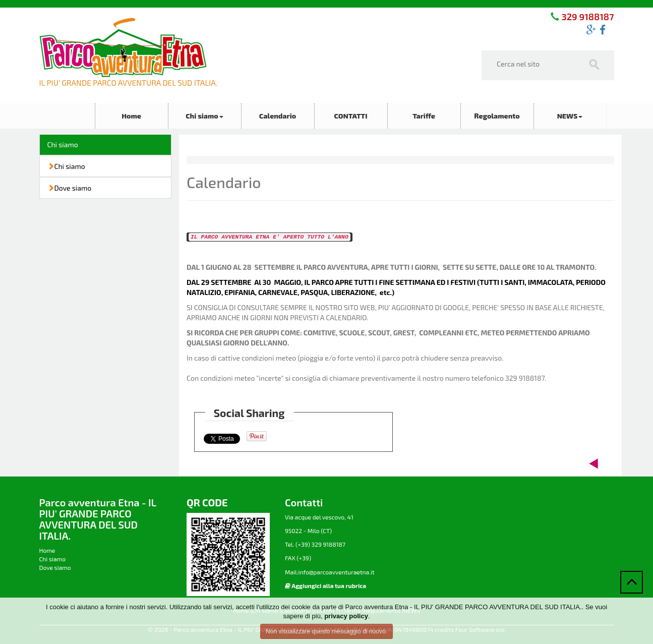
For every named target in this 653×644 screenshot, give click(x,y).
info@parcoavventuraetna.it (336, 572)
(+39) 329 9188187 (320, 544)
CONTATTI (350, 116)
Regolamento (497, 116)
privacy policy (346, 616)
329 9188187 (586, 17)
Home (131, 116)
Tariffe (424, 116)
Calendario (278, 116)
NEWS (570, 116)
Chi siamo (204, 116)
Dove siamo (70, 188)
